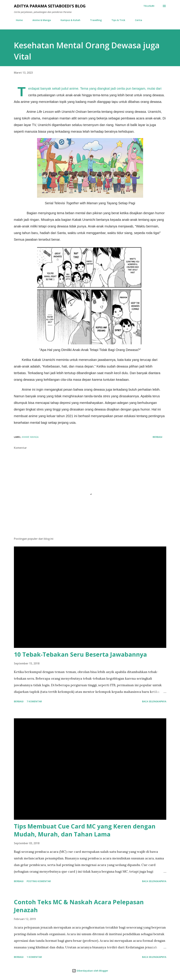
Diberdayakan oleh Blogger (90, 971)
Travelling (94, 20)
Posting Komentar (39, 881)
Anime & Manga (40, 20)
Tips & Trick (116, 20)
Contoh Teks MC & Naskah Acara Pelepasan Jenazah (79, 906)
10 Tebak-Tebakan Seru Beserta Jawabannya (80, 654)
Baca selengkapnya (154, 701)
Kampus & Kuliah (68, 20)
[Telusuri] (149, 6)
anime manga (30, 437)
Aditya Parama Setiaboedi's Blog (50, 6)
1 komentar (34, 957)
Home (17, 20)
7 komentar (34, 701)
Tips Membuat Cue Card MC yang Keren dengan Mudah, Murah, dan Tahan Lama (85, 830)
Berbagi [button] (157, 437)
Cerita (137, 20)
